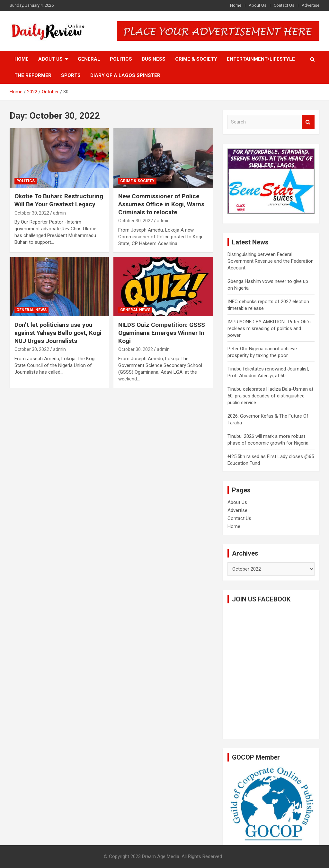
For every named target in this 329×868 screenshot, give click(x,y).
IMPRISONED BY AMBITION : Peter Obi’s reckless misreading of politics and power (269, 328)
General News (31, 310)
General (89, 59)
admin (59, 213)
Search (308, 122)
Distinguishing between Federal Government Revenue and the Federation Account (271, 261)
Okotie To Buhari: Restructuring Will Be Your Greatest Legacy (59, 200)
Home (236, 5)
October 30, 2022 (32, 213)
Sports (71, 75)
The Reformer (33, 75)
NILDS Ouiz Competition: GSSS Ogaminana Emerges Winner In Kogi (162, 333)
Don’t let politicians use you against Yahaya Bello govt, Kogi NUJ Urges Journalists (58, 333)
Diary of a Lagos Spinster (125, 75)
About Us (258, 5)
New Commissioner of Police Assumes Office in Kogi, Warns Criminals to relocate (161, 204)
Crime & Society (196, 59)
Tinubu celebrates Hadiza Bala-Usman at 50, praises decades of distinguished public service (270, 396)
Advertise (311, 5)
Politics (121, 59)
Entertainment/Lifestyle (261, 59)
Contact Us (284, 5)
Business (154, 59)
